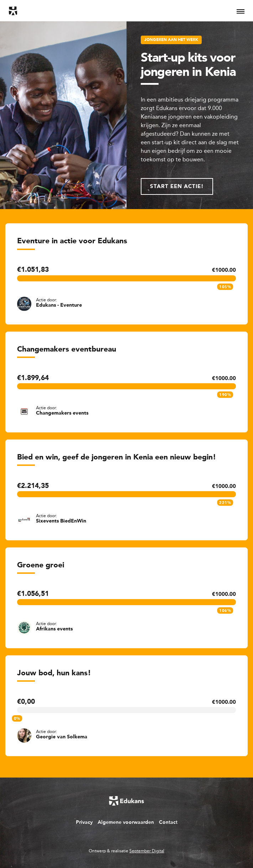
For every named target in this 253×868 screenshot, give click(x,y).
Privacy (84, 822)
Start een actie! (177, 187)
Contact (168, 822)
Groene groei (41, 565)
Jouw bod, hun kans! (54, 673)
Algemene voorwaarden (126, 822)
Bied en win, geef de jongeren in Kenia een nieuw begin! (117, 458)
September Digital (147, 851)
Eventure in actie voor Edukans (72, 241)
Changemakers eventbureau (67, 350)
